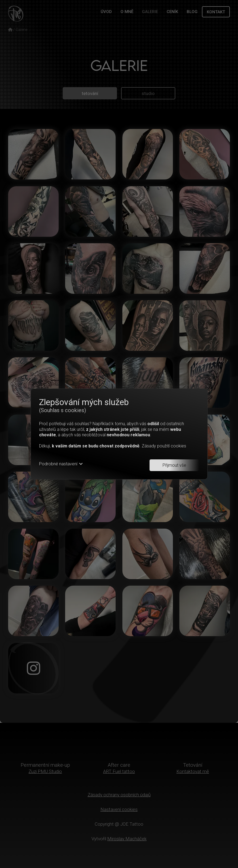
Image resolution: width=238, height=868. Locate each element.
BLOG (192, 12)
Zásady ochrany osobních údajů (119, 795)
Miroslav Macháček (127, 839)
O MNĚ (127, 12)
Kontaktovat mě (193, 771)
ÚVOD (106, 12)
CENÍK (172, 12)
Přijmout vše (174, 465)
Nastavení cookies (119, 809)
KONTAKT (216, 12)
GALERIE (150, 12)
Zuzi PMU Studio (45, 771)
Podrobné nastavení (61, 464)
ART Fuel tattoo (119, 771)
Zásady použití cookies (164, 446)
